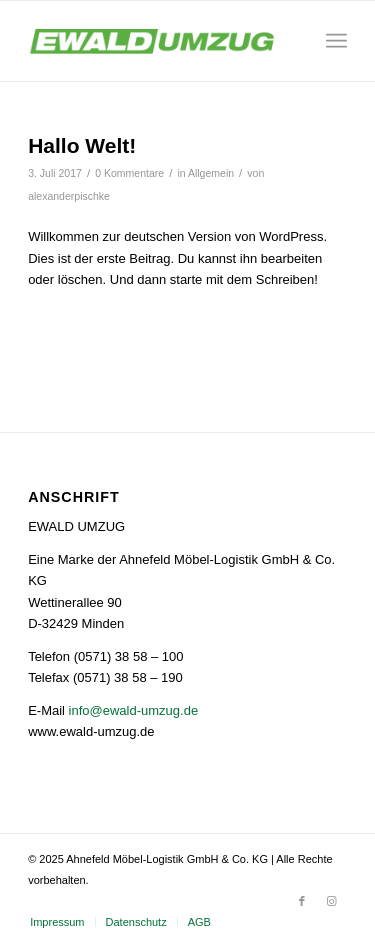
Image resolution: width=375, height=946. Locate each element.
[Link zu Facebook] (302, 901)
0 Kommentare (129, 173)
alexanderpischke (69, 196)
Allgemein (211, 173)
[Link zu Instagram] (332, 901)
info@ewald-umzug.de (134, 710)
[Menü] (336, 41)
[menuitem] (57, 922)
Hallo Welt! (82, 145)
